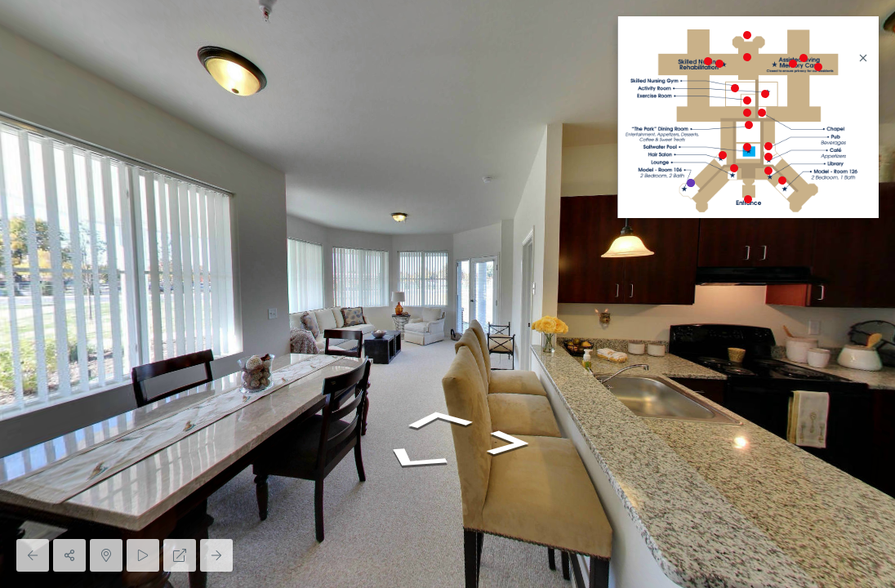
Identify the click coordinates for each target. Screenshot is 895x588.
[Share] (69, 555)
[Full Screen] (180, 555)
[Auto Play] (143, 555)
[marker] (748, 200)
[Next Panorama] (216, 555)
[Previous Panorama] (33, 555)
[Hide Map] (106, 555)
